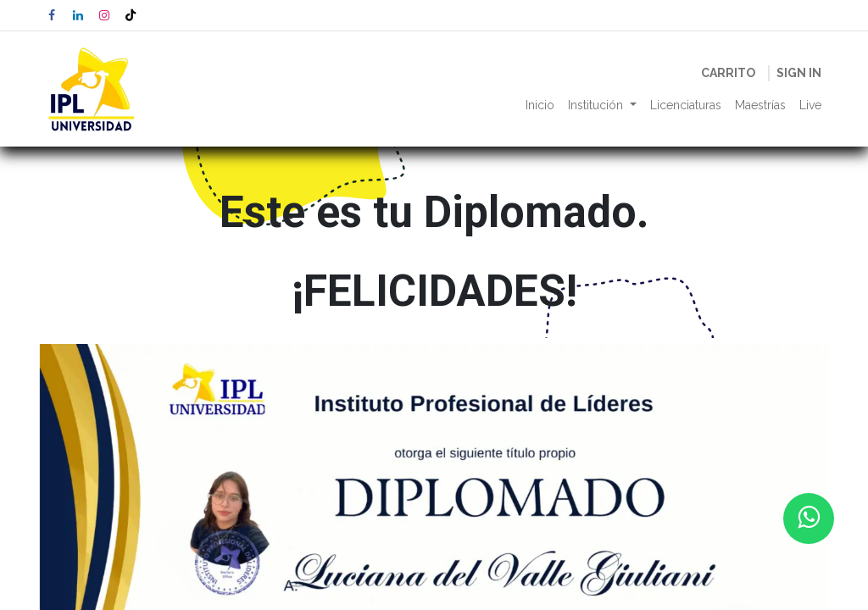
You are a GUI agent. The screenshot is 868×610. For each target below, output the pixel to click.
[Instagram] (104, 15)
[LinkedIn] (78, 15)
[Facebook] (52, 15)
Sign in (799, 73)
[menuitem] (540, 105)
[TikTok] (131, 15)
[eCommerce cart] (728, 73)
